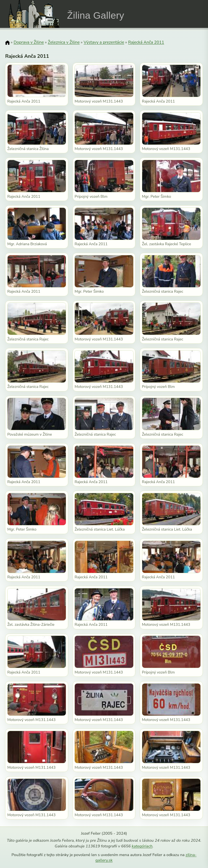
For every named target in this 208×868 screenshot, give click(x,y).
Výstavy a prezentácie (104, 42)
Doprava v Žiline (29, 42)
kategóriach (142, 846)
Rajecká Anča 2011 (146, 42)
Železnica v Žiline (64, 42)
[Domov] (7, 43)
